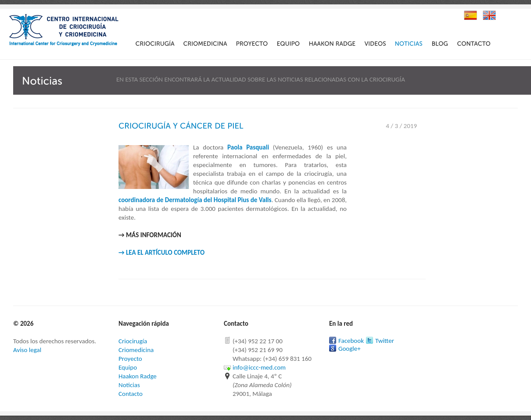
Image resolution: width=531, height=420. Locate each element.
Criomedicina (136, 350)
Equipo (128, 367)
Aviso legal (27, 350)
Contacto (131, 394)
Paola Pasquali (248, 147)
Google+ (350, 349)
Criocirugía (133, 341)
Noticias (129, 385)
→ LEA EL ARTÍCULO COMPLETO (161, 253)
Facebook (351, 341)
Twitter (385, 341)
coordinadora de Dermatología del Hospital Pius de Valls (195, 200)
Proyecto (130, 359)
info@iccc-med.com (259, 367)
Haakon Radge (138, 376)
